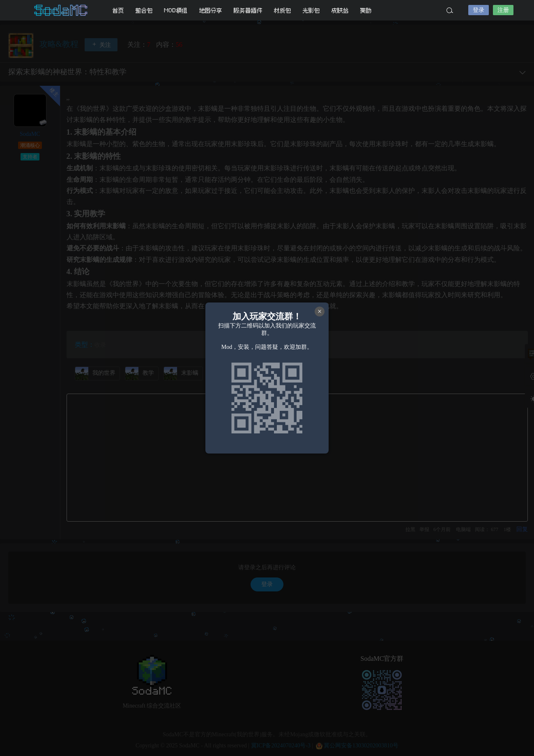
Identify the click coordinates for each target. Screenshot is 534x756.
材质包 (283, 10)
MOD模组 (176, 10)
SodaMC (62, 10)
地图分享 (211, 10)
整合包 (144, 10)
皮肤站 (340, 10)
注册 (503, 10)
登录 (479, 10)
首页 (118, 10)
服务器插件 (248, 10)
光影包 (311, 10)
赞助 (366, 10)
